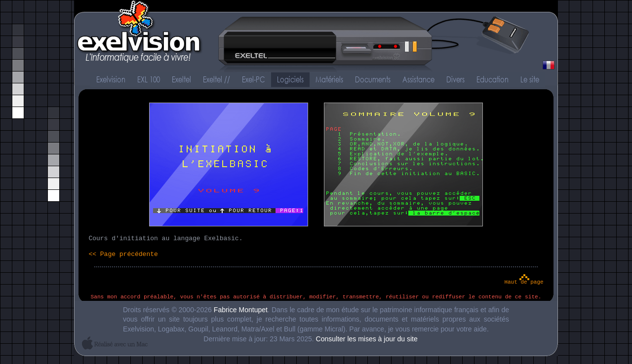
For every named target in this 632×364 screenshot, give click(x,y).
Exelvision (316, 37)
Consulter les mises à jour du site (367, 339)
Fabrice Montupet (241, 310)
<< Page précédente (123, 254)
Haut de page (524, 282)
